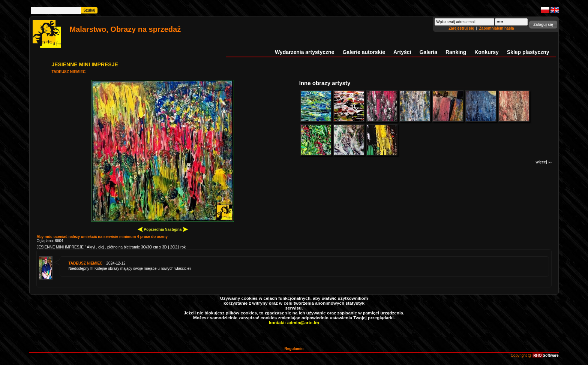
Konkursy (487, 52)
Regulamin (294, 349)
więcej (543, 162)
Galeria (428, 52)
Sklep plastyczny (528, 52)
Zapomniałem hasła (497, 28)
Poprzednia (151, 229)
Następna (176, 229)
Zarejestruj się (462, 28)
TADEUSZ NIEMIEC (68, 72)
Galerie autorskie (364, 52)
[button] (543, 25)
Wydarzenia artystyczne (304, 52)
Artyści (402, 52)
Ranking (456, 52)
